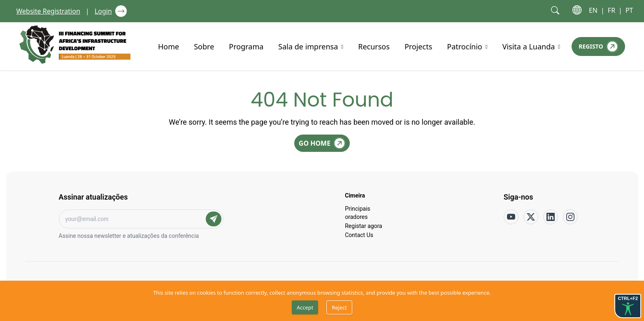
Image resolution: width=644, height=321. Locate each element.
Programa (246, 46)
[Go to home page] (75, 45)
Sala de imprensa (308, 46)
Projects (418, 46)
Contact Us (359, 235)
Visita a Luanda (529, 46)
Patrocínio (464, 46)
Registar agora (364, 226)
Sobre (204, 46)
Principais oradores (358, 212)
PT (629, 10)
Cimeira (355, 195)
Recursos (374, 46)
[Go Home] (322, 143)
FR (611, 10)
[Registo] (598, 47)
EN (593, 10)
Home (169, 46)
